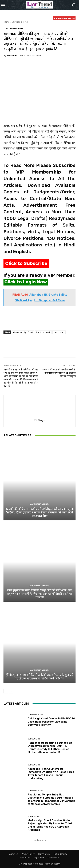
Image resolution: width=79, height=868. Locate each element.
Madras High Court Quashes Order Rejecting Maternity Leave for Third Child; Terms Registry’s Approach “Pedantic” (50, 825)
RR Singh (12, 56)
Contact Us (25, 858)
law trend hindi (43, 332)
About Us (14, 854)
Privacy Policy (28, 854)
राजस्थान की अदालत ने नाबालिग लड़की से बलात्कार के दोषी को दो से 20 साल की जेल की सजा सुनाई (59, 373)
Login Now (39, 858)
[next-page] (11, 691)
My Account (53, 858)
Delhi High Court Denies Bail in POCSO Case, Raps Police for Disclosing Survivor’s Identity (51, 722)
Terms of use (44, 854)
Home (6, 22)
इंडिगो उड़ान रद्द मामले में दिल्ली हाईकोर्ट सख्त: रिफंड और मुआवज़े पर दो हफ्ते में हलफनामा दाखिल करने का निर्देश (40, 677)
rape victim (59, 332)
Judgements (34, 739)
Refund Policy (60, 854)
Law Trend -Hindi (20, 22)
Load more (40, 840)
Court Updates (35, 715)
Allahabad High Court (23, 332)
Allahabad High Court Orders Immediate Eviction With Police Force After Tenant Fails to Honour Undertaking (51, 773)
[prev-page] (6, 691)
